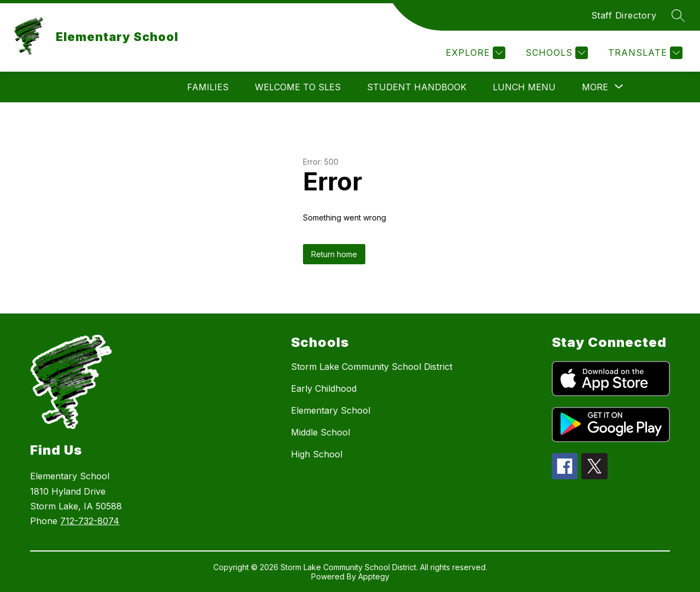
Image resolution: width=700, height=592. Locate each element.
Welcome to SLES (298, 87)
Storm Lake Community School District (372, 367)
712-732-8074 (90, 521)
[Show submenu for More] (595, 87)
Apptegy (374, 576)
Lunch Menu (524, 87)
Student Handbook (417, 87)
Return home (334, 254)
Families (208, 87)
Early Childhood (324, 388)
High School (317, 454)
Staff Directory (624, 15)
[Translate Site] (644, 53)
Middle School (320, 432)
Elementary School (331, 410)
